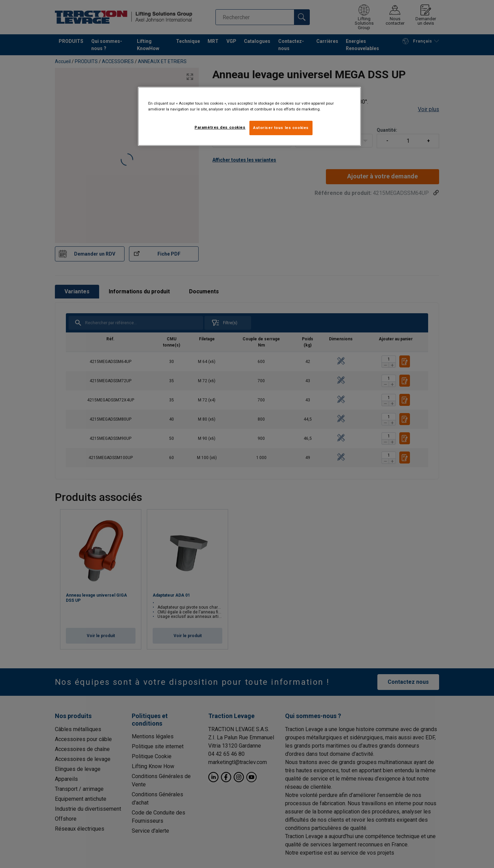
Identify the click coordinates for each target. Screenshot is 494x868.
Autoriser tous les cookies (281, 128)
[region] (249, 116)
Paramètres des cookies (220, 127)
